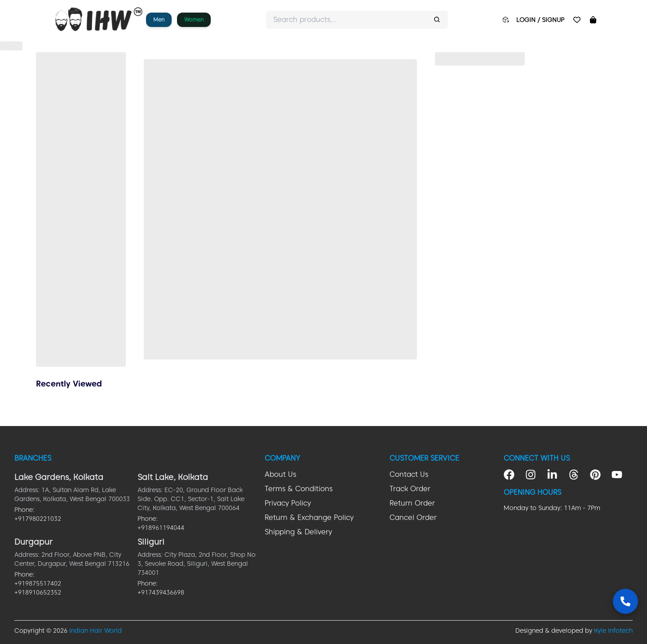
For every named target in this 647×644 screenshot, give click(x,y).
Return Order (412, 503)
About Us (280, 474)
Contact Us (409, 474)
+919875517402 (38, 583)
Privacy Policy (288, 503)
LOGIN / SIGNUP (540, 20)
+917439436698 (161, 592)
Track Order (410, 489)
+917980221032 (38, 519)
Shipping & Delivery (298, 532)
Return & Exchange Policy (309, 517)
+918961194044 (161, 528)
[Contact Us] (625, 601)
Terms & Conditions (299, 489)
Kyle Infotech (613, 631)
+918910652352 (38, 592)
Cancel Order (413, 517)
